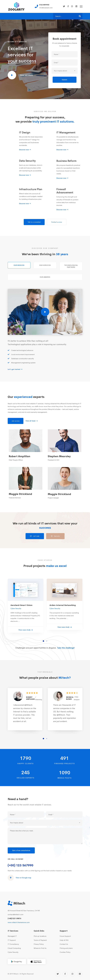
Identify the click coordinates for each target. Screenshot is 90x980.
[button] (43, 646)
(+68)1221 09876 (14, 918)
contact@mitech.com (15, 914)
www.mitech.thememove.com (19, 922)
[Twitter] (64, 6)
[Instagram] (72, 6)
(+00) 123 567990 (21, 865)
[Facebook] (68, 6)
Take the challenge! (66, 653)
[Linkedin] (76, 6)
